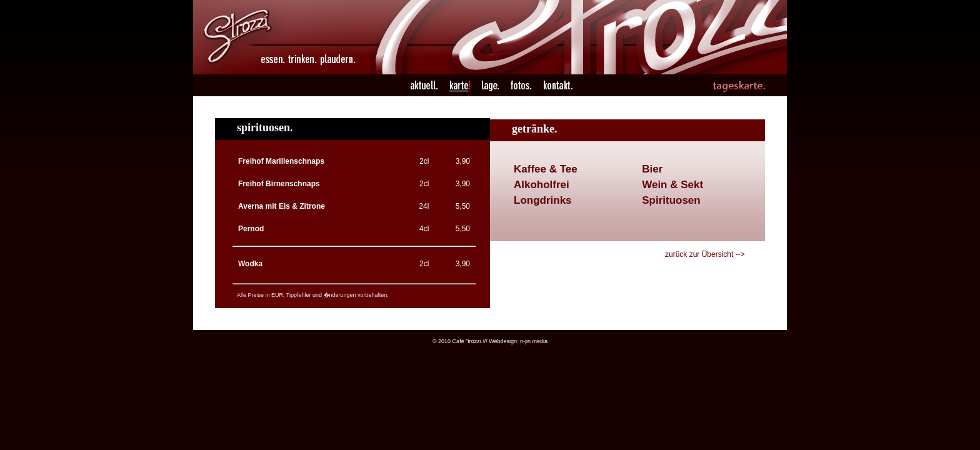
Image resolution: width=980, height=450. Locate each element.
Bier (652, 169)
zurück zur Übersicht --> (705, 254)
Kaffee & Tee (546, 169)
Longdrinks (543, 200)
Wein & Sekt (672, 185)
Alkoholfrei (542, 185)
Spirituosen (671, 200)
